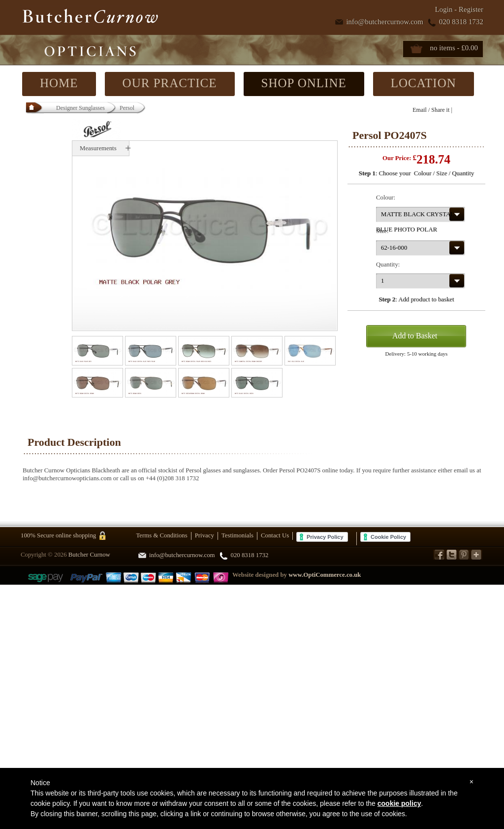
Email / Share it (431, 110)
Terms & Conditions (161, 535)
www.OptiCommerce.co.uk (325, 575)
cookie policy (399, 803)
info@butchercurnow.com (385, 22)
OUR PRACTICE (170, 83)
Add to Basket (415, 336)
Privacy (205, 535)
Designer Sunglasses (80, 108)
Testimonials (237, 535)
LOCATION (424, 83)
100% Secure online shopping (58, 535)
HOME (59, 83)
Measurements (98, 148)
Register (471, 9)
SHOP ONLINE (304, 83)
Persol (127, 108)
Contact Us (275, 535)
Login (444, 9)
